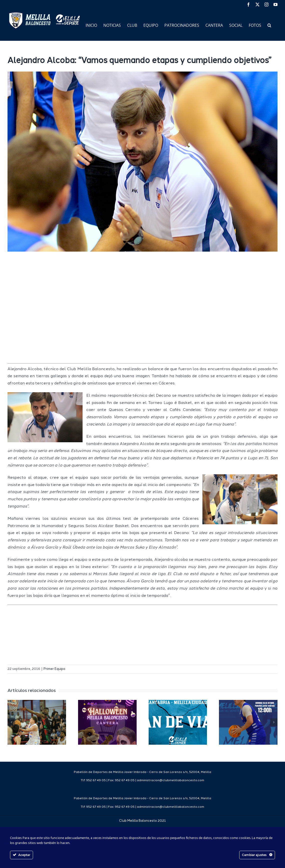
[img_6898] (142, 162)
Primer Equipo (54, 669)
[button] (269, 25)
